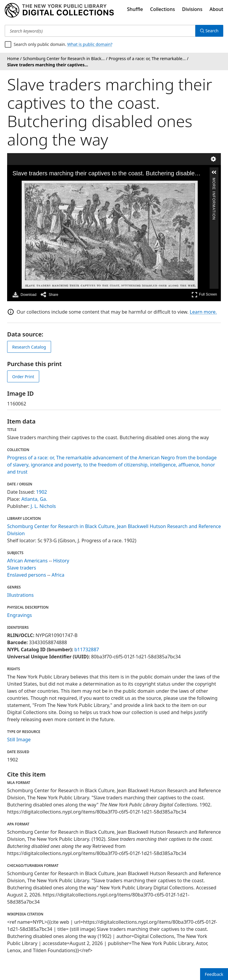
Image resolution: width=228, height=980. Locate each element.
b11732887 (87, 649)
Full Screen (204, 295)
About (216, 9)
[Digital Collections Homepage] (59, 10)
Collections (163, 9)
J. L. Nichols (43, 506)
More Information (214, 180)
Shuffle (135, 9)
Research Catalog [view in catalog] (29, 347)
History (61, 561)
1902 (42, 492)
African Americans (27, 561)
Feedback (214, 974)
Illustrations (20, 595)
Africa (58, 575)
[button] (214, 172)
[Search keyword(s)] (100, 31)
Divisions (192, 9)
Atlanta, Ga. (34, 499)
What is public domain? (90, 44)
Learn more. (203, 312)
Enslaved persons (27, 575)
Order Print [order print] (23, 377)
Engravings (20, 615)
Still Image (19, 740)
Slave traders (22, 568)
